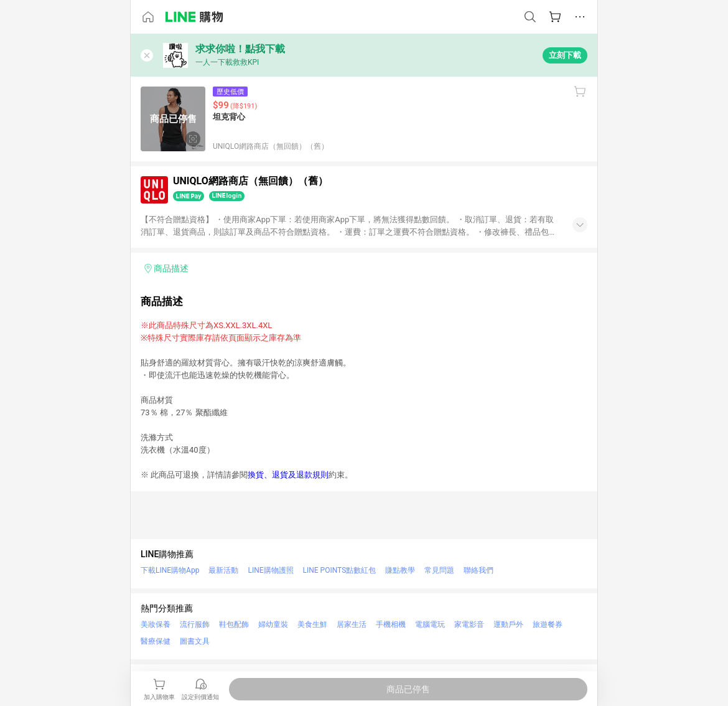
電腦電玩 (430, 624)
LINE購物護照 (270, 570)
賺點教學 (400, 570)
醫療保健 (156, 641)
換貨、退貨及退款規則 (288, 475)
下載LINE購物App (170, 570)
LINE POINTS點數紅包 (340, 570)
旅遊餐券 (548, 624)
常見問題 (439, 570)
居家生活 (352, 624)
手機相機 (391, 624)
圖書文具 (195, 641)
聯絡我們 (478, 570)
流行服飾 (195, 624)
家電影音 (469, 624)
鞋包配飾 (234, 624)
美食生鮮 (312, 624)
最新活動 (223, 570)
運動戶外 (508, 624)
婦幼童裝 (273, 624)
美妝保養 (156, 624)
